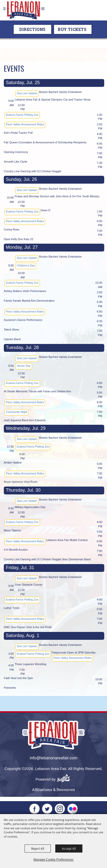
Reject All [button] (38, 848)
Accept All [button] (69, 848)
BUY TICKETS (72, 29)
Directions (32, 29)
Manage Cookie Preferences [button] (53, 859)
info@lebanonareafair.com (53, 758)
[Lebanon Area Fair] (24, 10)
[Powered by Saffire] (65, 779)
